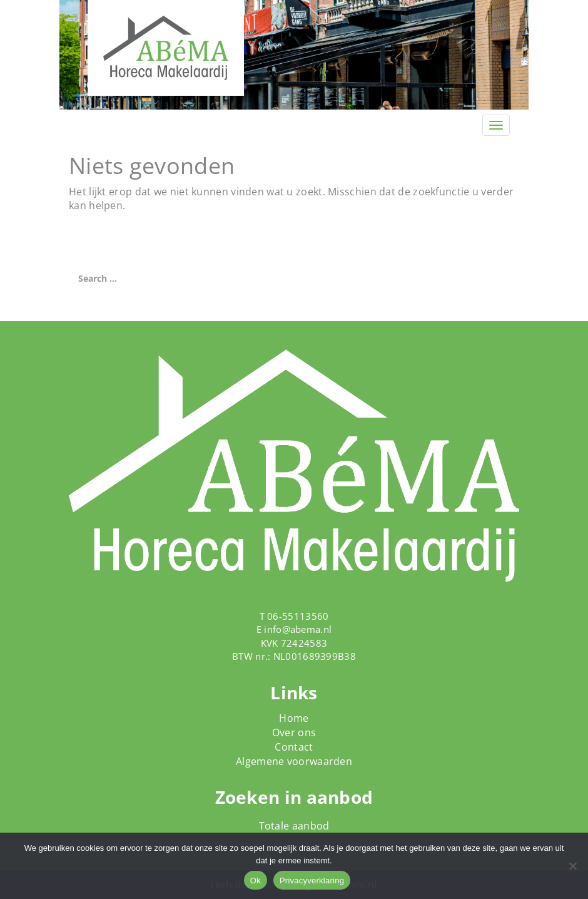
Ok (256, 881)
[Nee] (572, 866)
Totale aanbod (294, 826)
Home (294, 718)
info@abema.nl (298, 629)
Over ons (294, 732)
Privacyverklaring (312, 881)
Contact (294, 747)
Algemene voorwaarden (294, 761)
